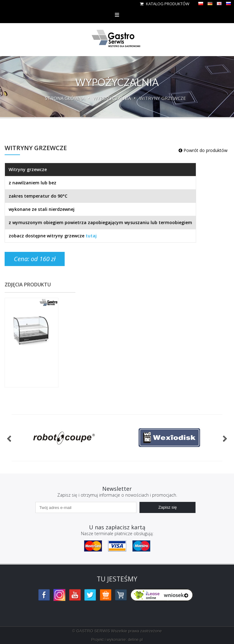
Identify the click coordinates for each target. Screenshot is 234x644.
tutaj (91, 236)
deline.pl (135, 640)
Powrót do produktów (203, 150)
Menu (117, 15)
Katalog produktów (165, 4)
